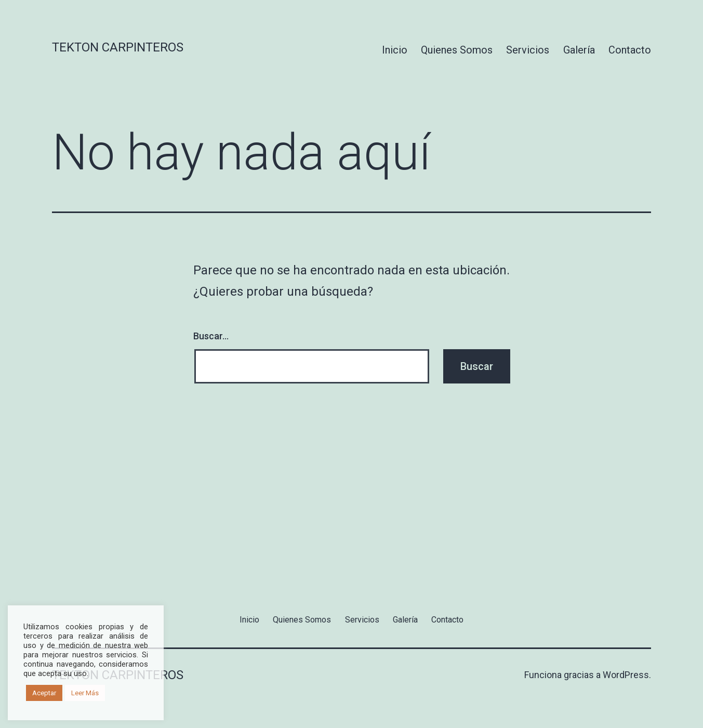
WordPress (626, 675)
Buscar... (211, 336)
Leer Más (85, 693)
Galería (579, 50)
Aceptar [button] (44, 693)
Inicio (395, 50)
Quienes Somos (457, 50)
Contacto (630, 50)
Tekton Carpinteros (118, 47)
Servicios (528, 50)
